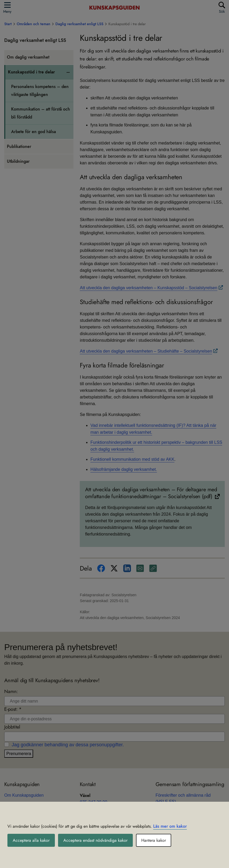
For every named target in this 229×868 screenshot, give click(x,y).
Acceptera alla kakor (31, 840)
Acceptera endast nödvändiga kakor (95, 840)
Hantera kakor (154, 840)
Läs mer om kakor (170, 826)
